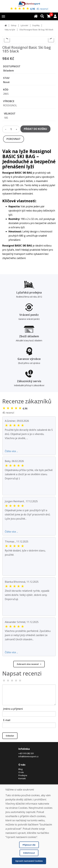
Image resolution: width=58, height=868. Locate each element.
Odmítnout (29, 853)
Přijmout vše (29, 845)
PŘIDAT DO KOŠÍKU (35, 129)
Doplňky (36, 25)
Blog (20, 769)
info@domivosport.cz (28, 756)
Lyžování (24, 25)
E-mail (7, 720)
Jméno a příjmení (13, 709)
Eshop (14, 25)
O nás (21, 772)
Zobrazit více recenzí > (29, 664)
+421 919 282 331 (26, 753)
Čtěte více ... (11, 451)
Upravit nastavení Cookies (29, 861)
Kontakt (22, 778)
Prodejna (23, 775)
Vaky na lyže (10, 30)
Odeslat (10, 736)
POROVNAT (14, 139)
